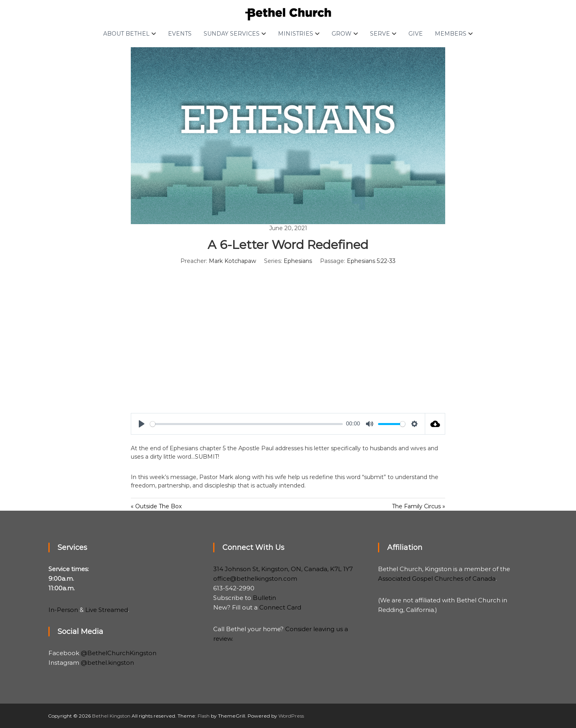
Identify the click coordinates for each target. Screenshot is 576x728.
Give (416, 34)
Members (451, 34)
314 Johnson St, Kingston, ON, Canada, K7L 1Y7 (283, 569)
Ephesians (298, 261)
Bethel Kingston (111, 716)
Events (180, 34)
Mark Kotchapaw (232, 261)
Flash (204, 716)
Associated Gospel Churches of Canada (437, 579)
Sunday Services (232, 34)
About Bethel (126, 34)
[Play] (142, 424)
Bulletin (264, 598)
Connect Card (280, 607)
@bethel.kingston (107, 663)
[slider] (246, 424)
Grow (342, 34)
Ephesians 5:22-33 (371, 261)
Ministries (296, 34)
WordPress (291, 716)
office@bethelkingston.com (255, 579)
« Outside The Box (156, 506)
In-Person (63, 610)
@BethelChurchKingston (119, 653)
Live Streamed (107, 610)
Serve (380, 34)
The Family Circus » (419, 506)
